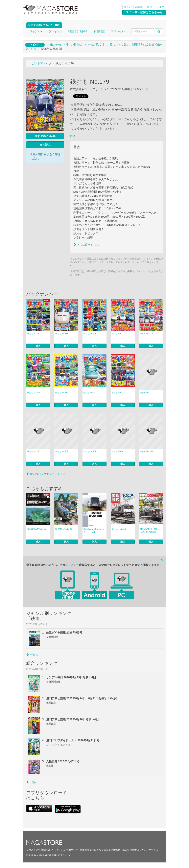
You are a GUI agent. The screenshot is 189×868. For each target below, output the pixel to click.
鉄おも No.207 (118, 451)
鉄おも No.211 (146, 393)
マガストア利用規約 (37, 850)
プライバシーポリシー (66, 850)
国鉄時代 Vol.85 (119, 529)
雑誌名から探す (78, 31)
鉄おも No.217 (118, 334)
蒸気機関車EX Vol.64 (36, 529)
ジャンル (36, 31)
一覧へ (32, 655)
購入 (38, 346)
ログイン (128, 7)
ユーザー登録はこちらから (144, 12)
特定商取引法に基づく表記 (94, 850)
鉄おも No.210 (34, 451)
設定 (150, 7)
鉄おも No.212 (118, 393)
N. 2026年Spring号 (64, 529)
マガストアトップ (40, 63)
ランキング (55, 31)
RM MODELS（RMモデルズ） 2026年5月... (150, 531)
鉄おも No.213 (90, 393)
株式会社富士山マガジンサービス (140, 850)
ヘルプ (160, 7)
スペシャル (118, 31)
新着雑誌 (99, 31)
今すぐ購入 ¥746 (45, 136)
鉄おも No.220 (34, 334)
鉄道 (73, 136)
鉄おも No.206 (146, 451)
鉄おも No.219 (62, 334)
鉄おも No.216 (146, 334)
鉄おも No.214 (62, 393)
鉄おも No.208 (90, 451)
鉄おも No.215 (34, 393)
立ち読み (45, 145)
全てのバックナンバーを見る (46, 474)
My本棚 (139, 7)
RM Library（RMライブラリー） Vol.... (94, 531)
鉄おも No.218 (90, 334)
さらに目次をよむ (86, 245)
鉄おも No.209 (62, 451)
